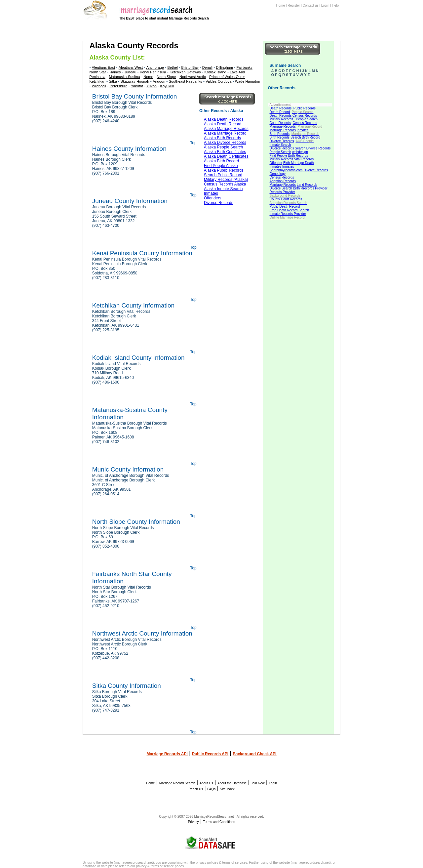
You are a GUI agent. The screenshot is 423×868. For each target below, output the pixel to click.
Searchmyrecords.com (286, 170)
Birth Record (311, 137)
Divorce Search (281, 188)
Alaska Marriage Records (226, 129)
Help (335, 5)
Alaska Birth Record (221, 161)
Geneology (278, 174)
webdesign (300, 152)
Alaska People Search (223, 147)
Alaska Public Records (224, 170)
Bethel (173, 67)
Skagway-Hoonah (135, 81)
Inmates (303, 130)
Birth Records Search (285, 137)
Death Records (281, 108)
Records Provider (282, 192)
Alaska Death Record (223, 124)
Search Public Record (223, 175)
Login (325, 5)
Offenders (212, 198)
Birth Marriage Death (298, 163)
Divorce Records (282, 141)
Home (281, 5)
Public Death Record (285, 207)
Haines (115, 72)
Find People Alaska (221, 166)
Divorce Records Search (288, 148)
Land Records (307, 185)
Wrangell (99, 86)
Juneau (130, 72)
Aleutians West (131, 67)
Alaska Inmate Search (223, 189)
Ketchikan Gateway (185, 72)
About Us (206, 783)
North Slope (166, 77)
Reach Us (196, 789)
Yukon (152, 86)
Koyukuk (167, 86)
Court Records (280, 123)
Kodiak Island (215, 72)
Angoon (159, 81)
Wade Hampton (248, 81)
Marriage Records (283, 126)
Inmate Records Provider (288, 214)
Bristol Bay (190, 67)
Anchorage (155, 67)
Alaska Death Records (224, 119)
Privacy (193, 822)
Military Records (282, 119)
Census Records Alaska (225, 184)
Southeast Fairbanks (186, 81)
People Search (306, 119)
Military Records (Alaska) (226, 180)
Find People (278, 156)
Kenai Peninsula (153, 72)
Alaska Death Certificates (226, 156)
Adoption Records (283, 181)
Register (294, 5)
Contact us (311, 5)
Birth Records (280, 134)
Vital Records (304, 159)
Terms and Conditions (219, 822)
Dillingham (225, 67)
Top (193, 143)
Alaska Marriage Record (225, 133)
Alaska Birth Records (222, 138)
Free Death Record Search (289, 210)
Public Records (305, 108)
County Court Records (286, 199)
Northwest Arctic (192, 77)
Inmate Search (280, 145)
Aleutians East (103, 67)
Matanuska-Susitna (124, 77)
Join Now (258, 783)
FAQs (211, 789)
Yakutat (137, 86)
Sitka (113, 81)
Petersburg (119, 86)
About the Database (232, 783)
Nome (148, 77)
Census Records (305, 116)
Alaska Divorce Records (225, 143)
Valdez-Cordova (218, 81)
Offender (276, 163)
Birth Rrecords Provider (310, 188)
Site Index (227, 789)
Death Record (280, 112)
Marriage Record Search (177, 783)
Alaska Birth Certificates (225, 152)
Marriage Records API (167, 754)
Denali (207, 67)
